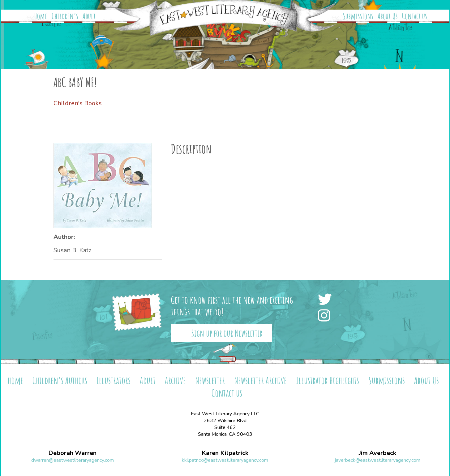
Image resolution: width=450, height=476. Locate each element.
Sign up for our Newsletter (227, 333)
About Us (388, 16)
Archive (175, 380)
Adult (89, 16)
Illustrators (114, 380)
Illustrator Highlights (328, 380)
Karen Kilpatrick (225, 453)
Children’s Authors (60, 380)
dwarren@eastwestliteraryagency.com (73, 460)
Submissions (358, 16)
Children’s (65, 16)
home (15, 380)
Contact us (415, 16)
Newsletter (210, 380)
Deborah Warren (72, 453)
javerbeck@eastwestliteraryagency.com (377, 460)
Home (41, 16)
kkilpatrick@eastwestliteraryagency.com (225, 460)
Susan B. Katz (72, 250)
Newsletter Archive (260, 380)
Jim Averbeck (377, 453)
